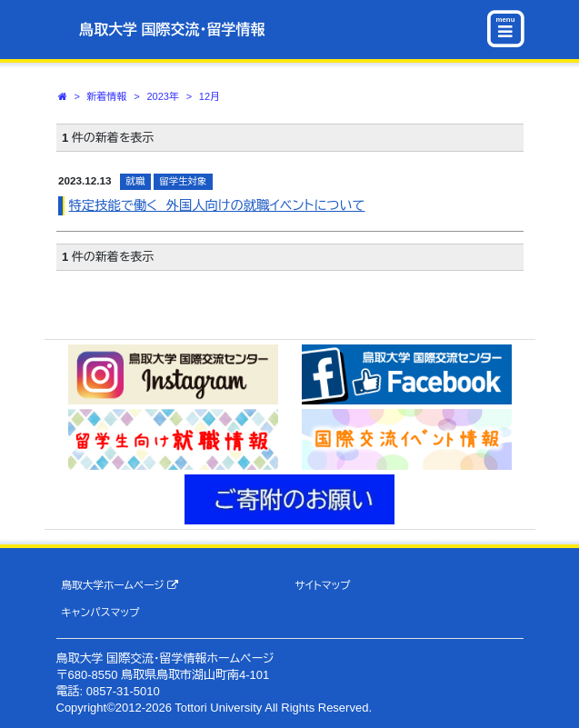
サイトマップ (322, 585)
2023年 (162, 96)
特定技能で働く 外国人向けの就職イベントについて (217, 205)
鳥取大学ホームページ (120, 585)
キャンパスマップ (100, 612)
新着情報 (107, 96)
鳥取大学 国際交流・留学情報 (172, 30)
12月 (210, 96)
